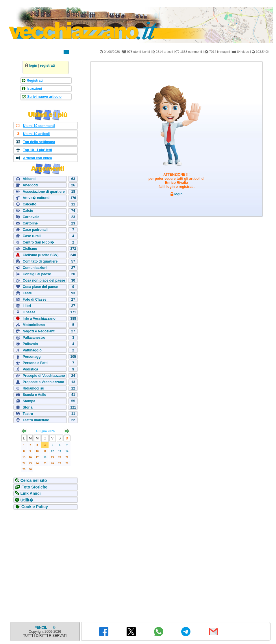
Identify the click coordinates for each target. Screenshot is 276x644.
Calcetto (29, 204)
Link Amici (30, 493)
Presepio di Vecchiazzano (44, 376)
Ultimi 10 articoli (36, 134)
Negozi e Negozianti (39, 331)
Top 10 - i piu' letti (37, 150)
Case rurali (32, 236)
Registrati (35, 80)
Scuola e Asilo (34, 395)
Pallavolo (30, 344)
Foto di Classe (34, 299)
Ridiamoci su (33, 388)
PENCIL (41, 628)
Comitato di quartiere (40, 261)
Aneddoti (30, 185)
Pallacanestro (34, 338)
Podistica (30, 369)
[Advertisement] (46, 562)
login (33, 65)
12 (52, 451)
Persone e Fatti (35, 363)
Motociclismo (34, 325)
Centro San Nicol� (38, 242)
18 (45, 457)
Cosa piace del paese (40, 287)
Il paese (29, 312)
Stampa (29, 401)
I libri (27, 306)
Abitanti (29, 179)
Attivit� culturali (36, 198)
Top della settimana (39, 142)
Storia (27, 407)
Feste (27, 293)
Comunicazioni (35, 268)
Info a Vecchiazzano (39, 319)
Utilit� (27, 500)
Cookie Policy (35, 507)
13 (60, 451)
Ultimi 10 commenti (39, 126)
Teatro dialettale (36, 420)
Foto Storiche (34, 487)
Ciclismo (30, 249)
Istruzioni (34, 89)
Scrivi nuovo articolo (44, 97)
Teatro (28, 414)
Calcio (28, 211)
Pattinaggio (32, 350)
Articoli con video (37, 158)
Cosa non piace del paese (44, 280)
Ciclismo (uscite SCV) (40, 255)
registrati (47, 65)
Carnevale (31, 217)
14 (67, 451)
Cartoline (30, 223)
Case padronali (35, 230)
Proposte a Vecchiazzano (43, 382)
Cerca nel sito (34, 480)
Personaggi (32, 357)
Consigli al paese (37, 274)
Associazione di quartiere (43, 192)
